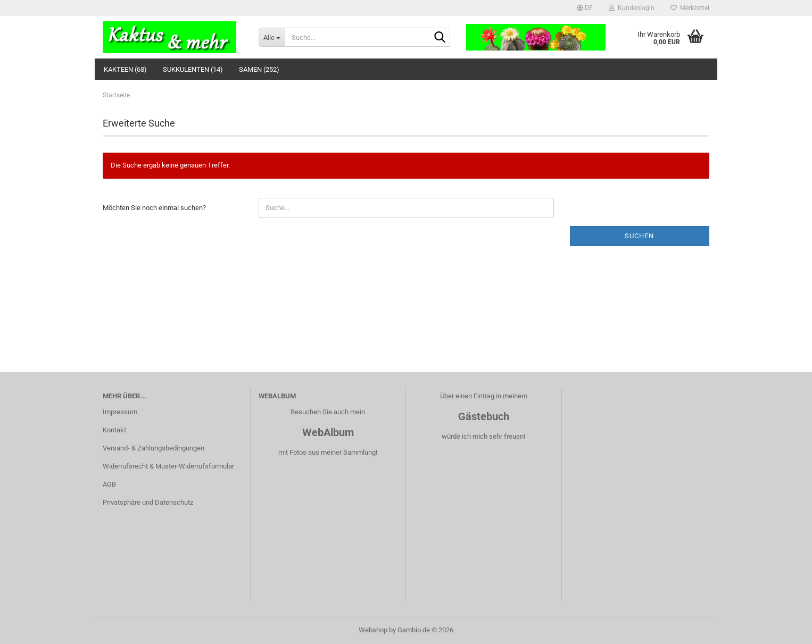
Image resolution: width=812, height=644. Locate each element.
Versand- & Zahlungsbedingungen (154, 448)
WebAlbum (328, 432)
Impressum (120, 412)
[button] (585, 8)
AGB (109, 484)
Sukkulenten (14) (193, 69)
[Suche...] (272, 37)
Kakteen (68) (125, 69)
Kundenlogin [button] (632, 8)
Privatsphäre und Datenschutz (148, 502)
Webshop (373, 630)
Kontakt (114, 430)
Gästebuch (484, 416)
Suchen (639, 236)
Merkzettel (690, 8)
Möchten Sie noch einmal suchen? (154, 208)
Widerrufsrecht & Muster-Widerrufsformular (168, 466)
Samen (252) (259, 69)
